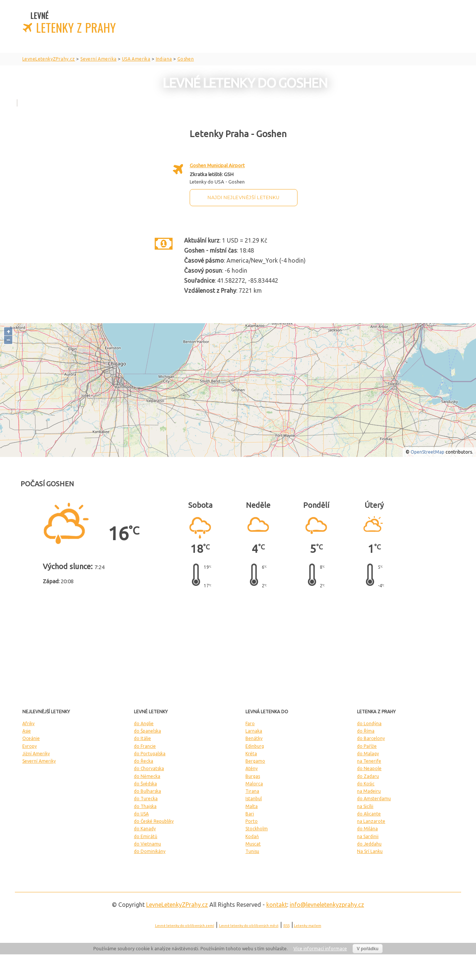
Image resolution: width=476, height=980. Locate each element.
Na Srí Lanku (370, 851)
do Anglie (144, 723)
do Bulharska (147, 791)
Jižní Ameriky (36, 754)
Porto (252, 821)
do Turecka (146, 799)
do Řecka (144, 761)
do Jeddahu (369, 844)
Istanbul (254, 799)
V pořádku (368, 949)
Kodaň (252, 836)
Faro (250, 723)
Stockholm (257, 829)
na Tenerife (369, 761)
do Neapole (369, 768)
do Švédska (145, 784)
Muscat (253, 844)
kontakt (277, 905)
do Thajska (145, 806)
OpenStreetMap (427, 452)
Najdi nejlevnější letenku (244, 197)
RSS (287, 926)
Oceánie (31, 738)
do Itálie (142, 738)
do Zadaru (368, 776)
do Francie (145, 746)
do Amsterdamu (374, 799)
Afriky (28, 723)
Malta (252, 806)
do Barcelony (371, 738)
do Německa (147, 776)
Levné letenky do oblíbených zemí (185, 926)
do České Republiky (154, 821)
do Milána (367, 829)
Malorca (254, 784)
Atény (252, 768)
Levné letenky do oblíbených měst (249, 926)
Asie (27, 731)
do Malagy (368, 754)
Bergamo (255, 761)
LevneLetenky (177, 905)
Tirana (252, 791)
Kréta (251, 754)
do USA (141, 814)
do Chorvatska (149, 768)
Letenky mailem (308, 926)
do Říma (366, 731)
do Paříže (367, 746)
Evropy (30, 746)
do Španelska (147, 731)
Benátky (254, 738)
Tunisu (252, 851)
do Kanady (145, 829)
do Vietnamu (147, 844)
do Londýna (369, 723)
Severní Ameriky (39, 761)
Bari (250, 814)
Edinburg (255, 746)
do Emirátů (146, 836)
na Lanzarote (371, 821)
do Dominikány (150, 851)
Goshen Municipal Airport (217, 165)
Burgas (253, 776)
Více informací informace (320, 949)
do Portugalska (150, 754)
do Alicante (369, 814)
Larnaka (254, 731)
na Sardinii (368, 836)
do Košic (366, 784)
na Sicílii (365, 806)
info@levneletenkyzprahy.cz (327, 905)
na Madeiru (369, 791)
